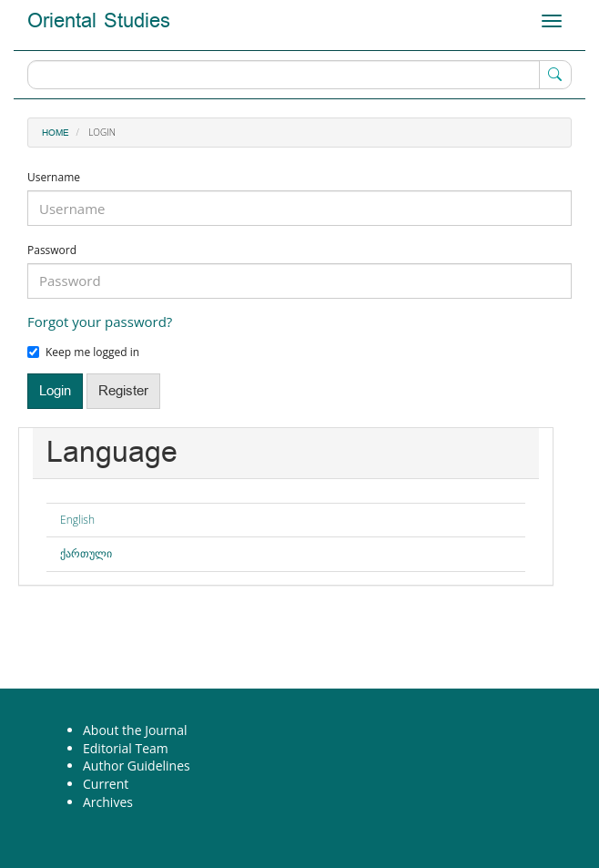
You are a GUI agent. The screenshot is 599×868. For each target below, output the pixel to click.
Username (54, 178)
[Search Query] (299, 75)
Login (55, 391)
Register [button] (123, 391)
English (77, 520)
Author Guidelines (137, 766)
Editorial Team (126, 748)
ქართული (86, 553)
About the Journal (135, 730)
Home (56, 133)
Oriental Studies (99, 21)
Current (106, 784)
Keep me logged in (83, 352)
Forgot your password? (100, 322)
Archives (108, 802)
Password (52, 250)
